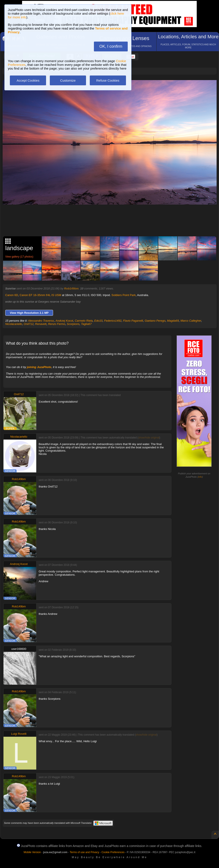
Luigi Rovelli (19, 734)
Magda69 (173, 321)
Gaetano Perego (155, 321)
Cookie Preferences (113, 852)
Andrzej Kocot (64, 321)
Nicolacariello (14, 324)
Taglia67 (86, 324)
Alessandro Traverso (41, 321)
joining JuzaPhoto (39, 367)
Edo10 (98, 321)
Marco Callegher (191, 321)
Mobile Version (32, 852)
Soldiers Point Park (124, 295)
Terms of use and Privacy (84, 852)
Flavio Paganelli (133, 321)
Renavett (41, 324)
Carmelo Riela (84, 321)
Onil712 (29, 324)
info (200, 477)
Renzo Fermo (57, 324)
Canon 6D (12, 295)
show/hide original (149, 438)
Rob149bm (71, 288)
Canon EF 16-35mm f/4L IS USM (40, 295)
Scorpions (73, 324)
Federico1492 (113, 321)
